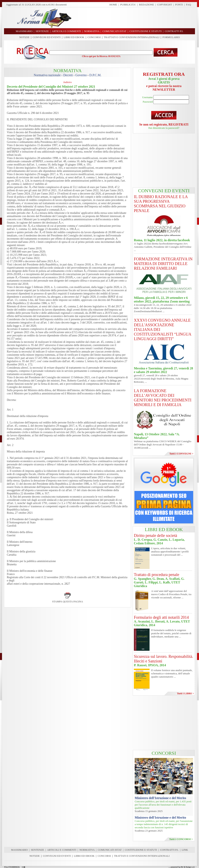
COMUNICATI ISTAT (110, 850)
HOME (113, 5)
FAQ (188, 5)
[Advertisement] (135, 18)
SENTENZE (38, 850)
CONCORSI (94, 37)
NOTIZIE (24, 37)
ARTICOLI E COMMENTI (62, 850)
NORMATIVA (87, 850)
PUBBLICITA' (128, 5)
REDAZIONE (147, 5)
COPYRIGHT (165, 5)
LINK (185, 850)
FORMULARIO (171, 37)
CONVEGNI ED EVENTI (47, 37)
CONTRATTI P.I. (169, 850)
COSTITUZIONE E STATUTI (141, 850)
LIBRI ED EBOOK (74, 37)
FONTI (179, 5)
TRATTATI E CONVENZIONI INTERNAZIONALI (132, 37)
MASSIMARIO (19, 850)
